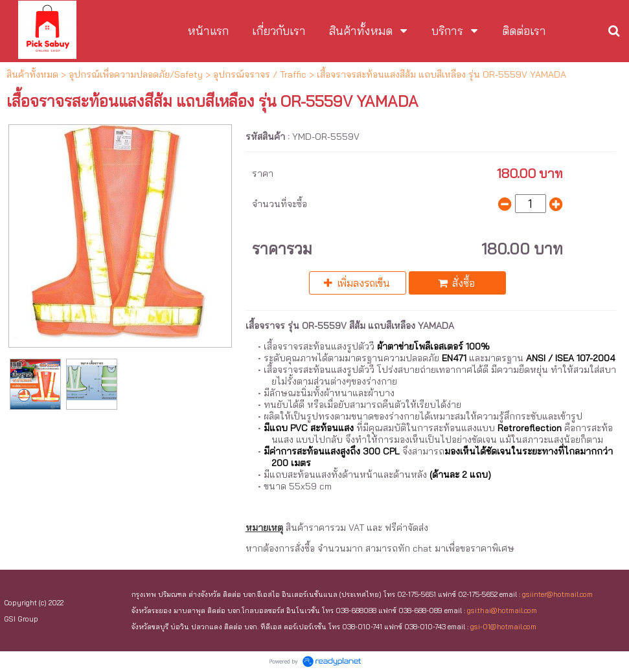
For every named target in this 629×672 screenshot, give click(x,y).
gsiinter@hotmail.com (557, 594)
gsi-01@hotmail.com (503, 627)
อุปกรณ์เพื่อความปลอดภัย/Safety (136, 74)
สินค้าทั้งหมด (32, 74)
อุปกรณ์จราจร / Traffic (260, 74)
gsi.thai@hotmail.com (502, 610)
